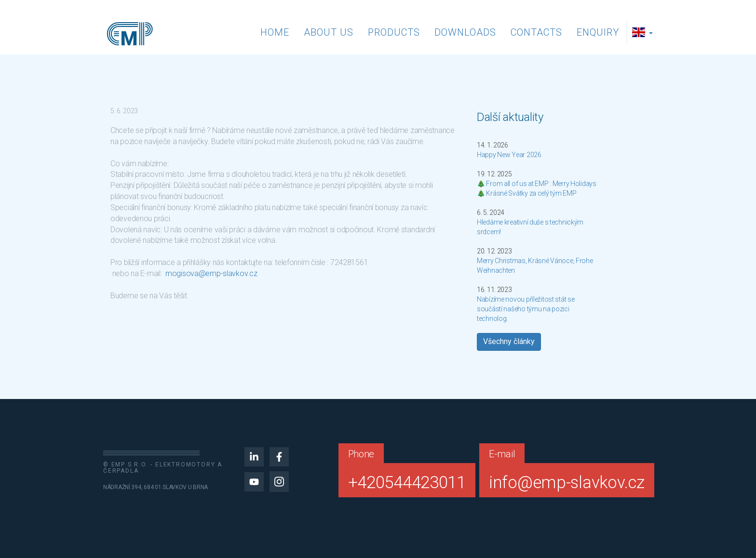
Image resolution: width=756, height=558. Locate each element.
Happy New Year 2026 (509, 155)
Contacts (536, 32)
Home (275, 32)
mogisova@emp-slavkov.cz (211, 273)
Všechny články (509, 341)
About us (329, 32)
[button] (644, 32)
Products (394, 32)
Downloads (465, 32)
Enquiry (598, 32)
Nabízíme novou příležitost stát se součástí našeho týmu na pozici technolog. (526, 309)
